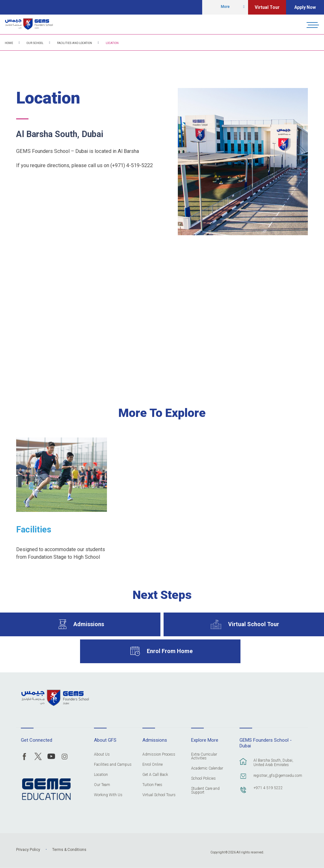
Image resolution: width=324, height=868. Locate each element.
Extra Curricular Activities (204, 756)
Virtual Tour (267, 7)
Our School (35, 43)
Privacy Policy (28, 850)
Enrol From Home (170, 651)
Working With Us (108, 795)
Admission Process (159, 755)
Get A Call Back (155, 775)
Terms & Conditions (69, 850)
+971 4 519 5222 (268, 788)
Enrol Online (153, 765)
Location (112, 43)
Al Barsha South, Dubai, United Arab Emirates (273, 763)
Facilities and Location (75, 43)
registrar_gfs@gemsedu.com (277, 776)
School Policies (203, 779)
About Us (102, 755)
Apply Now (305, 7)
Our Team (102, 785)
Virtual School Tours (159, 795)
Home (9, 43)
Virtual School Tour (254, 624)
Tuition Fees (152, 785)
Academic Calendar (207, 768)
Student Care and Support (205, 791)
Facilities (34, 530)
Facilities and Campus (113, 765)
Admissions (89, 624)
